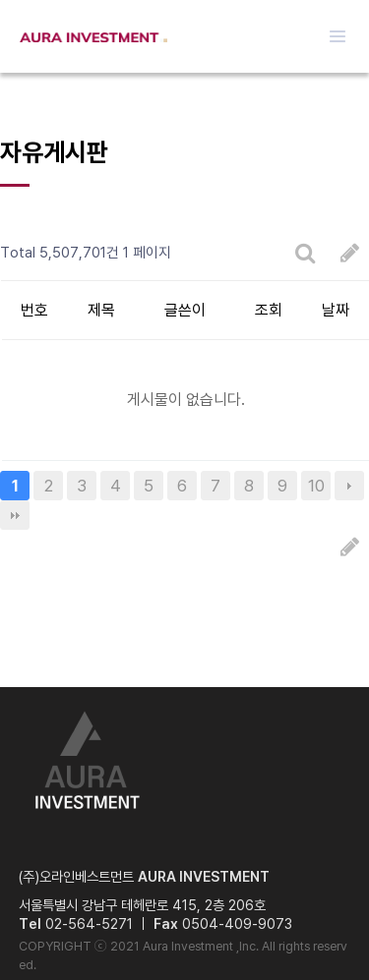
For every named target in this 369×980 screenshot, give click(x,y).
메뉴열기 (338, 36)
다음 (349, 486)
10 (316, 486)
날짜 (336, 310)
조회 (269, 310)
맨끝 (15, 515)
